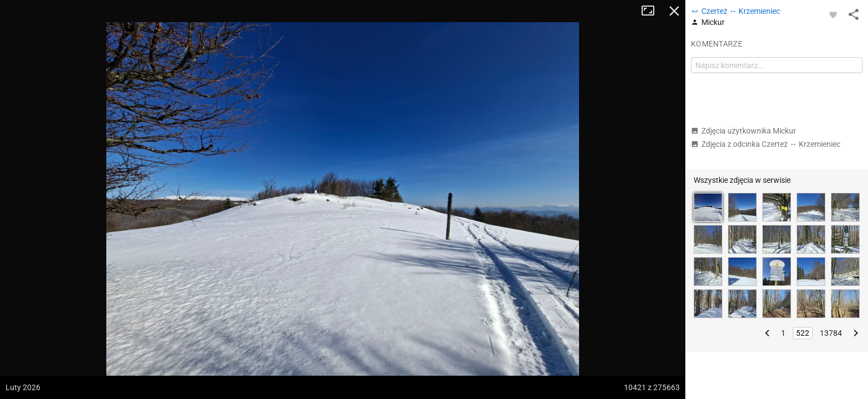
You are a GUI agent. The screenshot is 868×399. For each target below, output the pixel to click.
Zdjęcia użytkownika (743, 131)
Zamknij (674, 11)
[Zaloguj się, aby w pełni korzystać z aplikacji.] (833, 14)
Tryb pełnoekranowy (652, 11)
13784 (831, 333)
